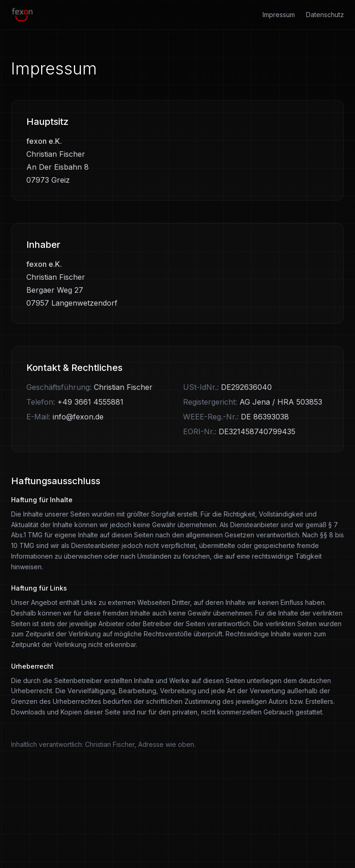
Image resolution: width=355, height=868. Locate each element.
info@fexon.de (78, 417)
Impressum (279, 15)
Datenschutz (325, 15)
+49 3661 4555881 (90, 402)
